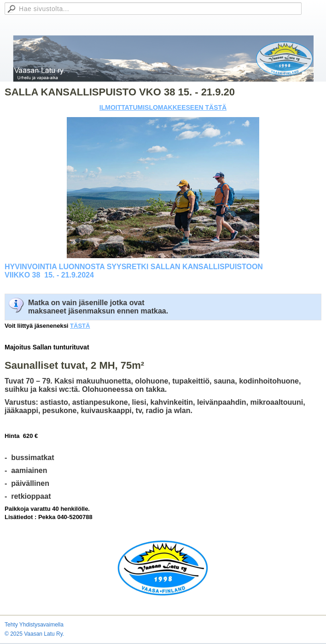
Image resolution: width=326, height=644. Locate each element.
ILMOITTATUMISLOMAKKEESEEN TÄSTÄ (163, 107)
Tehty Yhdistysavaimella (34, 625)
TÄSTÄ (80, 326)
